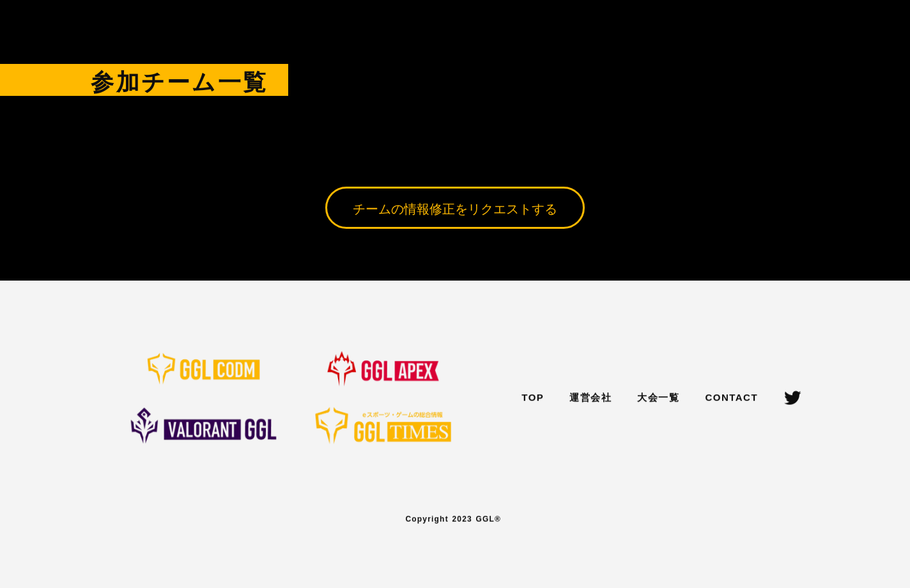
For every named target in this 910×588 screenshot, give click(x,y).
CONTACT (731, 398)
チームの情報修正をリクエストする (455, 208)
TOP (533, 398)
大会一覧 (658, 398)
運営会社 (590, 398)
